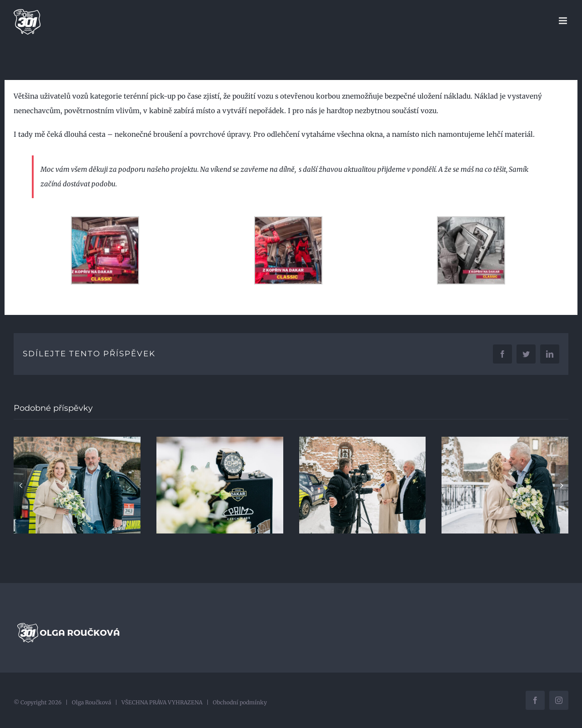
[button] (20, 485)
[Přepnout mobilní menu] (564, 21)
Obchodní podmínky (240, 702)
